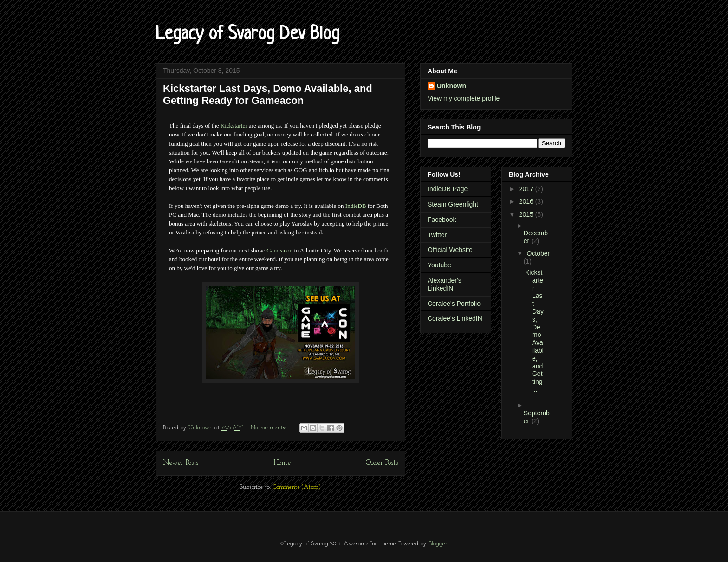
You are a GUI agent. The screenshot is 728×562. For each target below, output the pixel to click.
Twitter (437, 235)
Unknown (452, 86)
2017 (527, 189)
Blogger (438, 544)
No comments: (269, 428)
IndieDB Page (448, 189)
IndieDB (356, 206)
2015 (527, 214)
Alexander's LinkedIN (445, 284)
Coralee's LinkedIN (455, 318)
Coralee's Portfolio (454, 304)
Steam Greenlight (453, 204)
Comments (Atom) (297, 487)
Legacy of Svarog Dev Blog (247, 34)
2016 (527, 201)
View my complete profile (464, 98)
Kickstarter (234, 126)
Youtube (439, 265)
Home (282, 463)
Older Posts (382, 463)
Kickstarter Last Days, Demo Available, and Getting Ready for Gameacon (268, 94)
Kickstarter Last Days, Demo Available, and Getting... (534, 331)
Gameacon (279, 250)
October (538, 253)
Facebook (442, 220)
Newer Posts (181, 463)
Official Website (450, 250)
